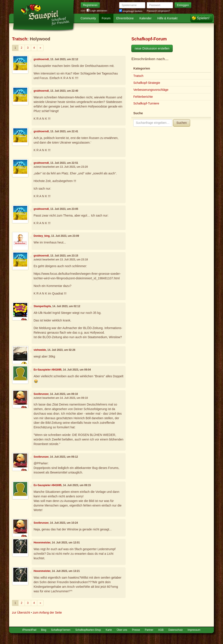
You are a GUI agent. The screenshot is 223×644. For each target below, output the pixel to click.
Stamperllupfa (42, 306)
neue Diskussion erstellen (152, 48)
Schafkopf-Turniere (146, 103)
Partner (149, 630)
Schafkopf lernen (61, 630)
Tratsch (20, 39)
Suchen (182, 123)
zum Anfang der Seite (47, 613)
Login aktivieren (97, 11)
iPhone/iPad (29, 630)
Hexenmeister (42, 543)
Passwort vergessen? (158, 11)
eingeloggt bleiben (131, 11)
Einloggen (183, 5)
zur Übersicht (21, 613)
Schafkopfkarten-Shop (88, 630)
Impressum (194, 630)
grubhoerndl (41, 59)
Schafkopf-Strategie (147, 83)
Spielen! (203, 18)
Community (88, 18)
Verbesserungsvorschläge (151, 90)
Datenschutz (176, 630)
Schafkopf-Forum (149, 39)
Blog (44, 630)
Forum (106, 18)
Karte (109, 630)
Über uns (122, 630)
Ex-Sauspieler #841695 (47, 370)
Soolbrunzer (41, 394)
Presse (136, 630)
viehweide (40, 350)
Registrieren (90, 5)
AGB (161, 630)
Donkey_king (42, 236)
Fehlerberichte (143, 97)
